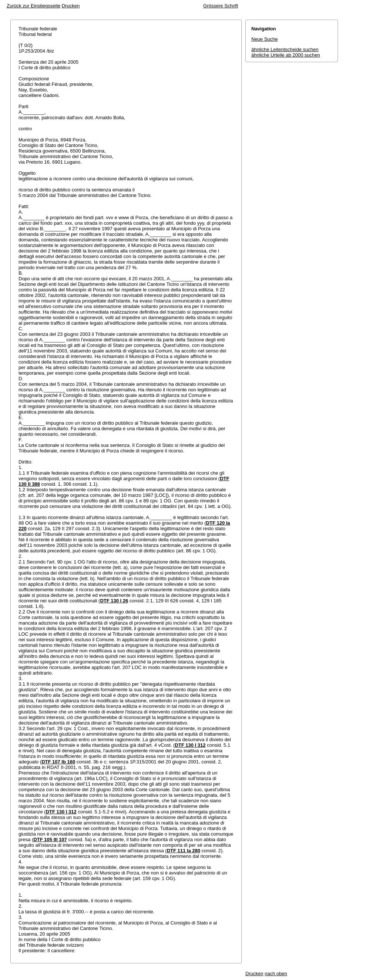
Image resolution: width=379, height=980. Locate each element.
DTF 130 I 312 (190, 745)
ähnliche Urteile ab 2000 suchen (286, 55)
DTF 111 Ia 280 (184, 851)
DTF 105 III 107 (50, 839)
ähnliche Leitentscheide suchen (285, 49)
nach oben (276, 974)
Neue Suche (265, 39)
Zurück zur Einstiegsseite (33, 6)
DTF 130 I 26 (114, 601)
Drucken (71, 6)
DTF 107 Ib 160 (58, 762)
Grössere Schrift (221, 6)
